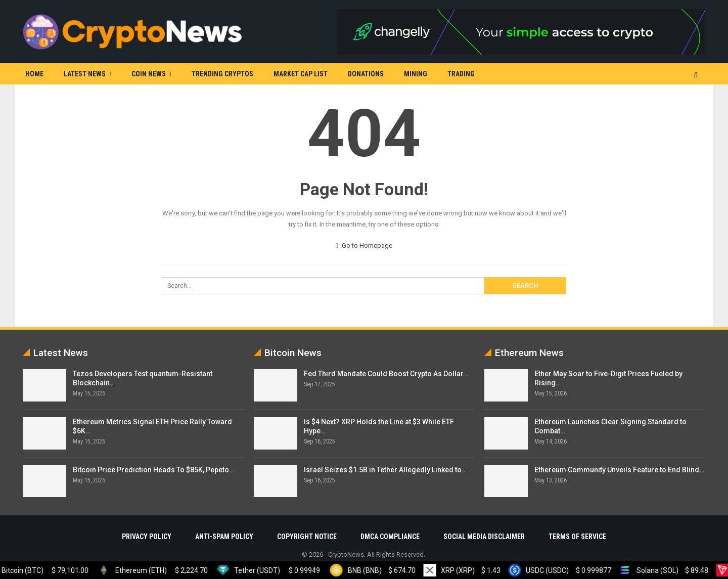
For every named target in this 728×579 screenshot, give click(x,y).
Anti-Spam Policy (224, 537)
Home (34, 74)
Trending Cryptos (222, 74)
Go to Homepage (364, 246)
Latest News (85, 74)
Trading (461, 74)
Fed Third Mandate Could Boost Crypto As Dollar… (386, 374)
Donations (366, 74)
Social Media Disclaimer (484, 537)
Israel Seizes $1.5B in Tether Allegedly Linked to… (385, 470)
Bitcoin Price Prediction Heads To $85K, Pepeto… (153, 470)
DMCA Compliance (390, 537)
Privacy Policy (147, 537)
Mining (416, 74)
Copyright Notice (307, 537)
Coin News (149, 74)
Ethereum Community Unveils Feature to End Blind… (619, 470)
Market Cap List (301, 74)
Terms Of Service (577, 537)
